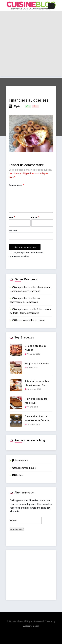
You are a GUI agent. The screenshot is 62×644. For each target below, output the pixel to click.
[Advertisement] (31, 45)
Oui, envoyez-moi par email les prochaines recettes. (26, 254)
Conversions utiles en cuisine (29, 320)
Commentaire (16, 185)
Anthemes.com (31, 626)
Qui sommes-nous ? (24, 468)
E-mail (35, 217)
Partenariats (20, 461)
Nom (12, 217)
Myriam (18, 106)
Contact (18, 475)
